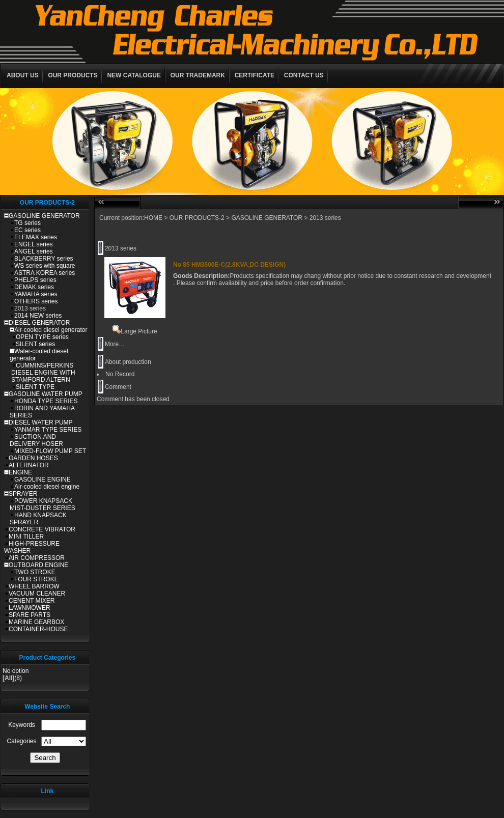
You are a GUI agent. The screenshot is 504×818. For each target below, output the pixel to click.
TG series (27, 223)
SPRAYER (23, 494)
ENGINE (20, 472)
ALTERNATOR (29, 465)
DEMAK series (34, 287)
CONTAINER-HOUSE (38, 629)
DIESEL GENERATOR (39, 323)
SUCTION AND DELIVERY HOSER (36, 440)
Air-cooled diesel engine (47, 487)
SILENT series (35, 344)
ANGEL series (34, 251)
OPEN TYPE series (42, 337)
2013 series (30, 308)
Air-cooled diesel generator (51, 330)
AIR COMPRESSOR (37, 558)
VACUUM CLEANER (37, 594)
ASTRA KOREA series (45, 273)
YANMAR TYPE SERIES (48, 430)
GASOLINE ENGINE (43, 479)
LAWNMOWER (30, 608)
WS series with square (45, 266)
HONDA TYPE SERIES (46, 401)
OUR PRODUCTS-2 (197, 218)
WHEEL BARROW (34, 586)
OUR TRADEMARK (198, 75)
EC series (27, 230)
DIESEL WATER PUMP (41, 422)
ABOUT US (23, 75)
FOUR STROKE (36, 579)
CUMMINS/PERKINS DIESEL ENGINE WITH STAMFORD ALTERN (43, 373)
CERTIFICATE (255, 75)
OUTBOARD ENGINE (38, 565)
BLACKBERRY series (44, 259)
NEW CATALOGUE (134, 75)
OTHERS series (36, 301)
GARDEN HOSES (33, 458)
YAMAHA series (36, 294)
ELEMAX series (36, 237)
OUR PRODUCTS (73, 75)
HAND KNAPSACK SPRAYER (38, 519)
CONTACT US (304, 75)
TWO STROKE (35, 572)
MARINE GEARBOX (36, 622)
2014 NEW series (38, 316)
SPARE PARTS (30, 615)
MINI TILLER (26, 537)
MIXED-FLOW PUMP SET (50, 451)
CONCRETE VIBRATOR (42, 529)
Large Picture (135, 331)
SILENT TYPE (35, 387)
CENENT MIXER (32, 601)
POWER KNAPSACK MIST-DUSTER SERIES (43, 504)
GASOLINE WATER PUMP (46, 394)
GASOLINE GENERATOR (44, 216)
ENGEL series (34, 244)
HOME (153, 218)
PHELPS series (35, 280)
